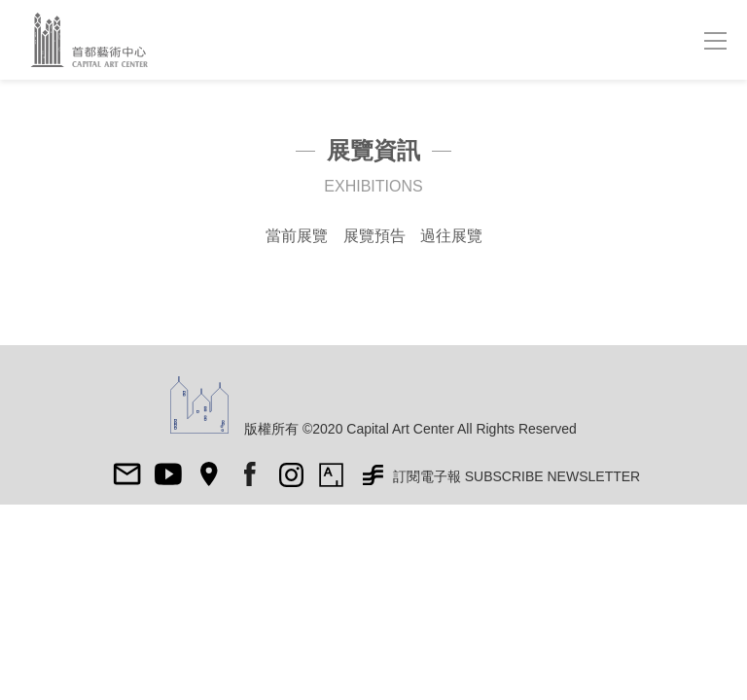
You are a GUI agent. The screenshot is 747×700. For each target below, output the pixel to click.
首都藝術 (98, 40)
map (209, 474)
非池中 (373, 474)
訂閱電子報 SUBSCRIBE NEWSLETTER (516, 476)
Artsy (332, 474)
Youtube (168, 474)
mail (127, 474)
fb (250, 474)
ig (291, 474)
